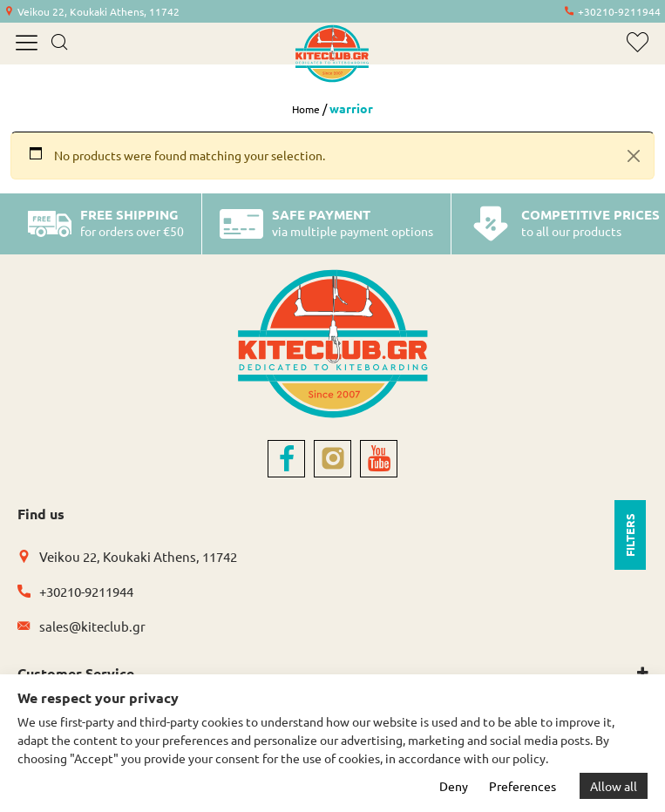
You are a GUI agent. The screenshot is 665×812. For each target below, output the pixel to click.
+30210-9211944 (619, 11)
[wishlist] (638, 42)
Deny (454, 786)
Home (306, 109)
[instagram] (332, 459)
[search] (59, 44)
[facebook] (286, 459)
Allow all (614, 786)
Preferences (522, 786)
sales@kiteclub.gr (92, 626)
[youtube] (379, 459)
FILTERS (630, 535)
